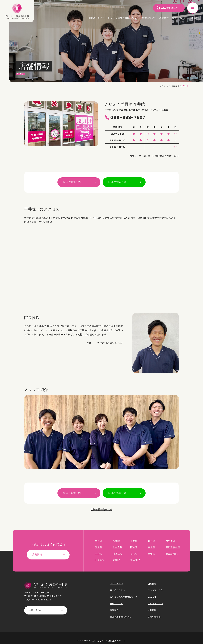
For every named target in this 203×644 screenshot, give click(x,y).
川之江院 (117, 554)
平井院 (134, 541)
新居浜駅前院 (173, 547)
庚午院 (151, 554)
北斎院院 (100, 560)
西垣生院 (170, 541)
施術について (149, 18)
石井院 (116, 541)
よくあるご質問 (155, 603)
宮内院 (134, 554)
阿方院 (134, 547)
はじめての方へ (97, 18)
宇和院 (98, 554)
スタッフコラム (155, 590)
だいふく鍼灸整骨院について (124, 18)
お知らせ (152, 597)
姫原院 (151, 541)
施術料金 (114, 610)
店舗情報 (164, 18)
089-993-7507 (128, 117)
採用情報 (194, 18)
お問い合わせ (179, 18)
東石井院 (135, 560)
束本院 (116, 560)
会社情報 (152, 610)
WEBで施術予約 (72, 182)
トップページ (163, 86)
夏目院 (98, 541)
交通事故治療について (121, 617)
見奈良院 (117, 547)
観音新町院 (172, 554)
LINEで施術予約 (117, 182)
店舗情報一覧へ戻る (101, 509)
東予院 (151, 547)
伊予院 (98, 547)
